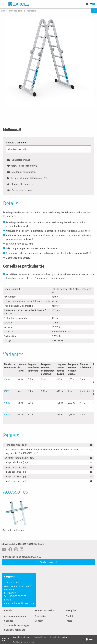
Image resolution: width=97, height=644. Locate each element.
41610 (7, 379)
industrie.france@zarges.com (19, 603)
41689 (7, 415)
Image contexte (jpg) (16, 472)
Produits (9, 611)
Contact (39, 621)
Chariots (9, 621)
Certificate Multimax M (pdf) (19, 458)
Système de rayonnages (16, 625)
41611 (7, 391)
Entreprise (71, 611)
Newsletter (41, 616)
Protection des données (58, 637)
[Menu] (4, 5)
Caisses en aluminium (15, 616)
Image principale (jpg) (16, 462)
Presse (69, 621)
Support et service (45, 611)
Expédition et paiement (21, 637)
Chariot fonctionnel (14, 630)
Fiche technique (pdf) (16, 445)
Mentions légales (40, 637)
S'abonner (47, 562)
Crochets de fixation (14, 530)
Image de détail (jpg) (16, 467)
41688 (7, 403)
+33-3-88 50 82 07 (17, 596)
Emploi (69, 616)
